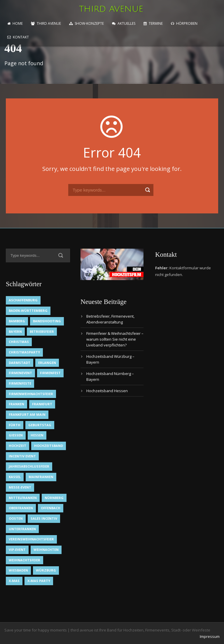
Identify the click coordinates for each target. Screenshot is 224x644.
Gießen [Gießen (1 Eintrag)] (16, 435)
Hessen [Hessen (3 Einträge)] (37, 435)
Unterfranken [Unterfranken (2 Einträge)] (22, 529)
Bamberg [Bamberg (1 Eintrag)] (17, 321)
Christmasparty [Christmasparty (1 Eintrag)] (24, 352)
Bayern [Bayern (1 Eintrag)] (15, 331)
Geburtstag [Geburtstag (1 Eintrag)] (40, 425)
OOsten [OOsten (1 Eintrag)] (16, 518)
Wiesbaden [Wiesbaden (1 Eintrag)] (18, 570)
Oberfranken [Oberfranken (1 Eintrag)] (21, 508)
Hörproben (184, 23)
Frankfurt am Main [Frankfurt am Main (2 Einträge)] (27, 414)
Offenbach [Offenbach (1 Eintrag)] (51, 508)
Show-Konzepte (86, 23)
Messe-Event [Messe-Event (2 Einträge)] (20, 487)
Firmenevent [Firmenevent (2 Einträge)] (20, 373)
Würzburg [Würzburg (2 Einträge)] (46, 570)
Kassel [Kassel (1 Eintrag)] (15, 477)
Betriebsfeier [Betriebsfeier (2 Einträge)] (42, 331)
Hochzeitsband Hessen (107, 391)
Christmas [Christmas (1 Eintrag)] (19, 342)
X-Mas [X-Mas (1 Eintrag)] (14, 581)
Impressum (210, 636)
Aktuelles (124, 23)
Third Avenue (46, 23)
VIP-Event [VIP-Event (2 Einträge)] (17, 550)
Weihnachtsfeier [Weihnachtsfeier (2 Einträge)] (24, 560)
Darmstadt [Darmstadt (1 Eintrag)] (20, 363)
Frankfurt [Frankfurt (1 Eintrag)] (42, 404)
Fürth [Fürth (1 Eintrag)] (15, 425)
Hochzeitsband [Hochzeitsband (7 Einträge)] (49, 446)
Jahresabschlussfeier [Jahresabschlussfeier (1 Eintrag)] (29, 466)
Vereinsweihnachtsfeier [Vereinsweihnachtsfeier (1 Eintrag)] (31, 539)
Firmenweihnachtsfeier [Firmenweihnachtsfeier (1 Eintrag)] (31, 394)
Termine (153, 23)
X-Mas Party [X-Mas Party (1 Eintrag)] (39, 581)
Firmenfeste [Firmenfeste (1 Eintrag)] (20, 383)
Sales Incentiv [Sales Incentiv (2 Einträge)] (44, 518)
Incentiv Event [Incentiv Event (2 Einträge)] (22, 456)
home (15, 23)
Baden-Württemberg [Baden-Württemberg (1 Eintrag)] (28, 310)
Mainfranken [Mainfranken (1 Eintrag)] (41, 477)
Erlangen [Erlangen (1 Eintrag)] (47, 363)
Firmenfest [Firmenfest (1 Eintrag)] (50, 373)
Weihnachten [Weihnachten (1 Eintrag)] (46, 550)
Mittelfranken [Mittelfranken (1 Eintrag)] (23, 498)
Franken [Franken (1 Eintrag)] (16, 404)
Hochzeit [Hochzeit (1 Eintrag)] (17, 446)
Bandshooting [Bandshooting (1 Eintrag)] (47, 321)
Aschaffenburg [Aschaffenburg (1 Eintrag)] (23, 300)
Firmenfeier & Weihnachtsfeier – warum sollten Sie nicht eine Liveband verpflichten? (115, 339)
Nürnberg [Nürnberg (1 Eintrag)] (54, 498)
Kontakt (18, 37)
